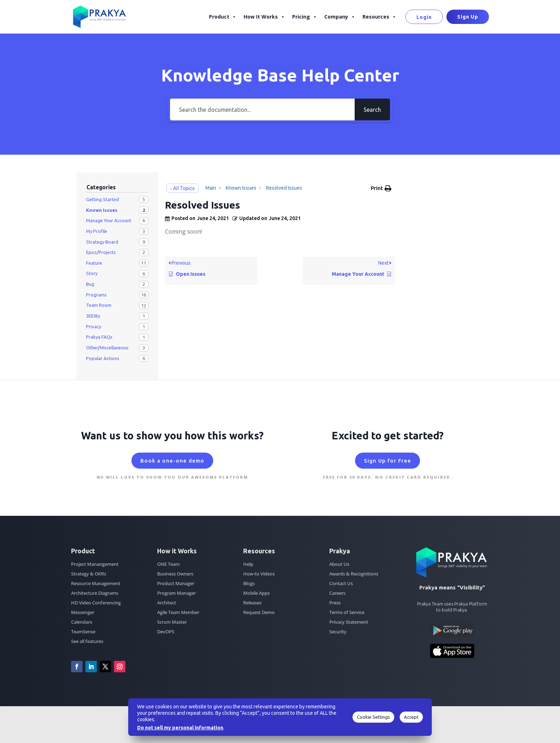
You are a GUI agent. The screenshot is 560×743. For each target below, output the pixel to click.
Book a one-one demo (172, 461)
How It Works (264, 17)
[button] (381, 188)
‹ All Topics (182, 188)
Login (424, 17)
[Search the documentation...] (262, 109)
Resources (379, 17)
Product (223, 17)
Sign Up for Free (387, 461)
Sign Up (468, 17)
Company (340, 17)
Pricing (305, 17)
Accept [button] (411, 717)
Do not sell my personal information (180, 728)
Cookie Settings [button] (373, 717)
